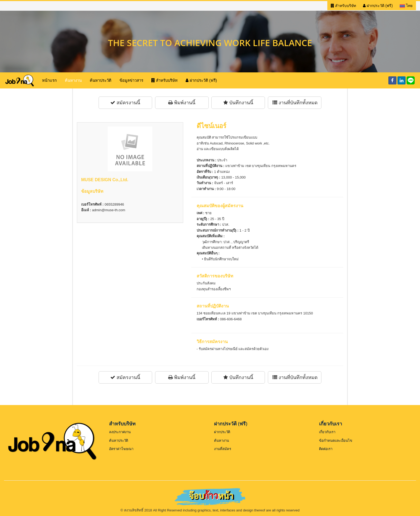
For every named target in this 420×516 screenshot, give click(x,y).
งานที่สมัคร (223, 449)
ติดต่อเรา (326, 449)
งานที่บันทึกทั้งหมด (295, 103)
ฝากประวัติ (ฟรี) (378, 6)
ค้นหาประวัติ (101, 80)
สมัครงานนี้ (125, 103)
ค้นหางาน (73, 80)
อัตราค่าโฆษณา (121, 449)
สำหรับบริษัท (343, 6)
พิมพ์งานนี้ (182, 103)
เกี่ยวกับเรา (327, 432)
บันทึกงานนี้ (238, 103)
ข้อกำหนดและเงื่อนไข (336, 441)
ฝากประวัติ (222, 432)
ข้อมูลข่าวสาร (131, 80)
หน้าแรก (49, 80)
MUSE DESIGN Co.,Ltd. (105, 180)
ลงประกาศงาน (120, 432)
